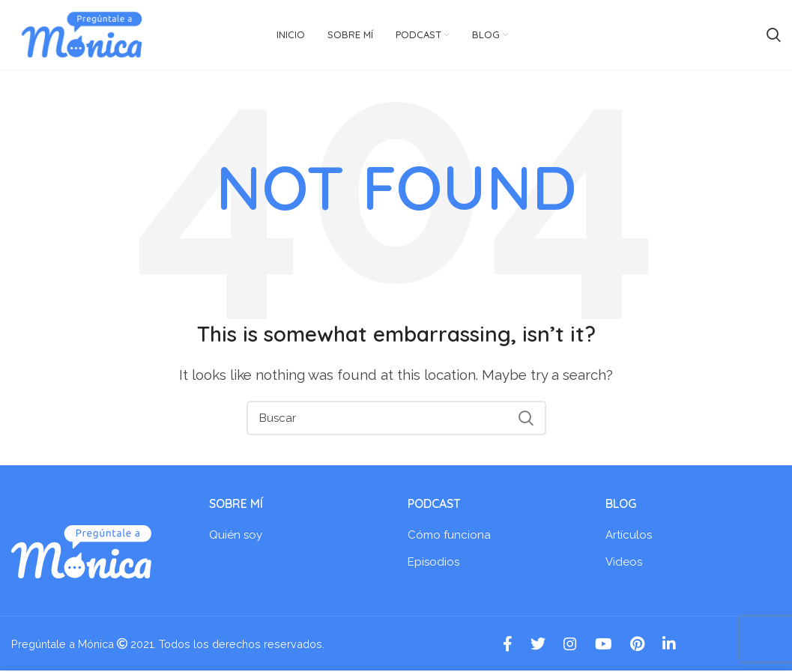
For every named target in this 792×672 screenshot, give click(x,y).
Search (526, 420)
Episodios (433, 563)
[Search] (396, 420)
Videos (624, 563)
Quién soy (236, 536)
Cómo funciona (449, 536)
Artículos (629, 536)
